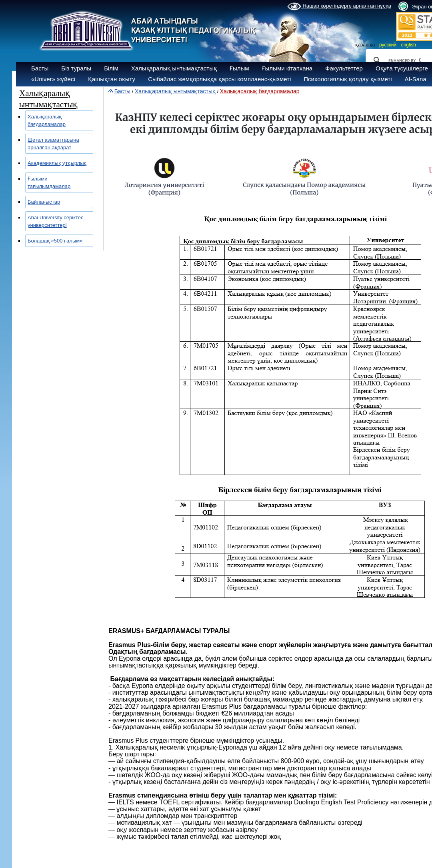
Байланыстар (44, 202)
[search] (405, 60)
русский (388, 45)
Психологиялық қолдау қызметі (348, 79)
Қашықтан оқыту (112, 79)
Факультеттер (344, 68)
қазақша (365, 45)
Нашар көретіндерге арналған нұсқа (339, 6)
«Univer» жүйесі (53, 79)
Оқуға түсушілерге (402, 68)
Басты (40, 68)
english (408, 45)
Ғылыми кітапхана (287, 68)
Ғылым (239, 68)
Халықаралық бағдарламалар (260, 91)
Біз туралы (76, 68)
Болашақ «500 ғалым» (55, 241)
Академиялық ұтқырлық (57, 163)
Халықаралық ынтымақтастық (174, 68)
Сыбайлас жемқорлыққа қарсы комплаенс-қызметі (219, 79)
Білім (111, 68)
